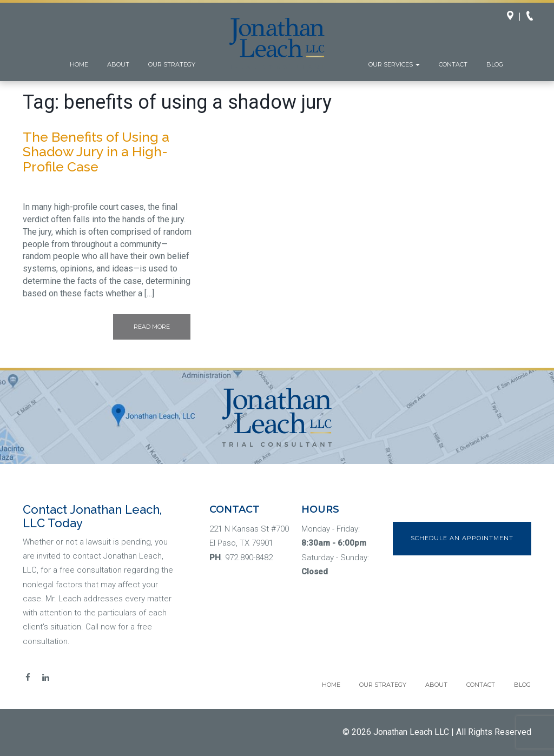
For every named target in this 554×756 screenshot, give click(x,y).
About (118, 64)
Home (79, 64)
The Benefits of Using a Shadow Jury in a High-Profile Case (96, 152)
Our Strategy (172, 64)
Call (533, 17)
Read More (152, 327)
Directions (513, 17)
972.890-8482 (249, 558)
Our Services (394, 64)
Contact (453, 64)
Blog (495, 64)
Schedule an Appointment (462, 538)
